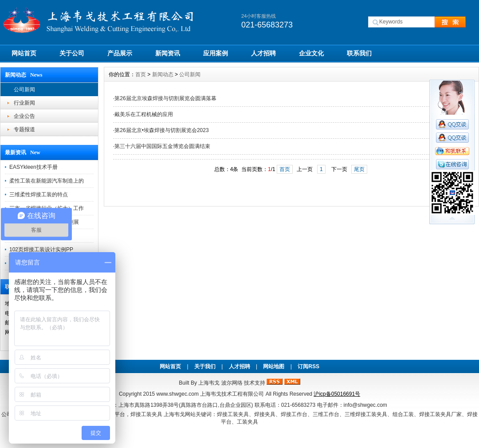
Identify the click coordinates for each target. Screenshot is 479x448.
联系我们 (359, 53)
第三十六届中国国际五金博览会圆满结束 (162, 146)
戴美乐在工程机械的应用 (144, 114)
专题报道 (24, 129)
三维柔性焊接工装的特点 (39, 195)
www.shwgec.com (178, 394)
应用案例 (216, 53)
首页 (141, 74)
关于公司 (72, 53)
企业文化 (311, 53)
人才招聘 (263, 53)
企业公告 (24, 116)
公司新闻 (24, 90)
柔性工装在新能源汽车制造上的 (47, 181)
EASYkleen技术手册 (33, 167)
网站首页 (24, 53)
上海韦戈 (209, 383)
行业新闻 (24, 103)
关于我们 (205, 366)
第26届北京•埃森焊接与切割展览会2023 (161, 130)
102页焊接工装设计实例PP (41, 249)
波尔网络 (232, 383)
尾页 (359, 169)
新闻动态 (163, 74)
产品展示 (120, 53)
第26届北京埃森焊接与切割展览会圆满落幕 (165, 98)
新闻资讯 (168, 53)
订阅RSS (308, 366)
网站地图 (274, 366)
